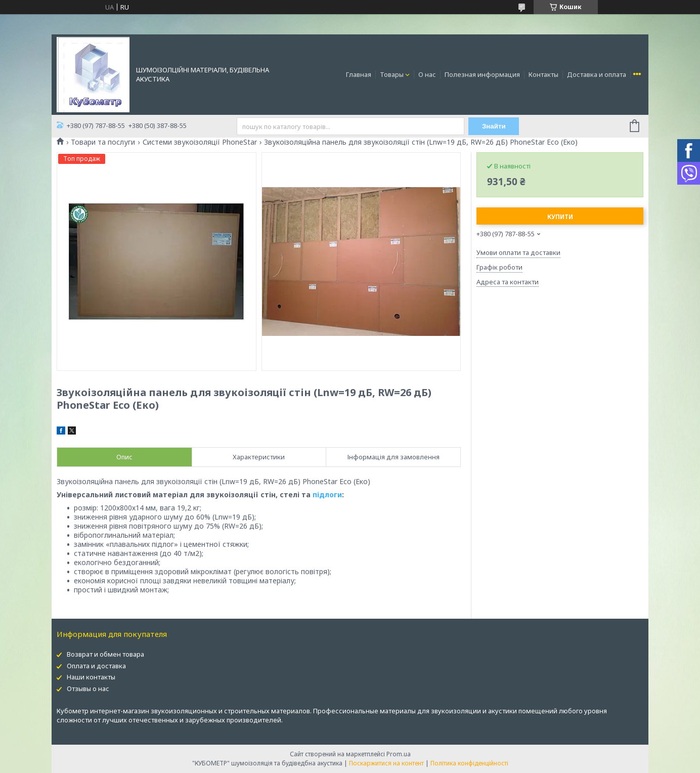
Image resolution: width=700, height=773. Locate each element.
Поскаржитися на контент (386, 763)
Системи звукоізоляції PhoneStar (200, 142)
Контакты (543, 74)
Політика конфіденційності (469, 763)
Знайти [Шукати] (494, 126)
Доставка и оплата (597, 74)
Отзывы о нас (88, 689)
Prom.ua (399, 754)
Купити (560, 217)
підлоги (327, 495)
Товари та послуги (103, 142)
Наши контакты (91, 677)
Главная (359, 74)
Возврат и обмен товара (105, 654)
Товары (392, 74)
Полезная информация (482, 74)
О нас (427, 74)
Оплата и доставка (96, 666)
